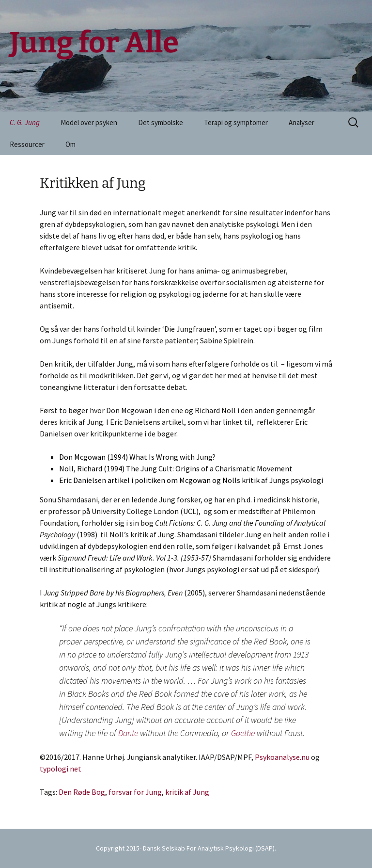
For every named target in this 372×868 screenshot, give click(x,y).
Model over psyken (89, 122)
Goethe (243, 733)
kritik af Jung (187, 792)
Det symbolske (161, 122)
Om (70, 144)
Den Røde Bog (82, 792)
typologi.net (61, 769)
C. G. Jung (25, 122)
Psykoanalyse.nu (282, 757)
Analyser (302, 122)
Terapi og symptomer (236, 122)
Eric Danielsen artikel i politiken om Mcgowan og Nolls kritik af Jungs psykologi (191, 480)
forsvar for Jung (135, 792)
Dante (128, 733)
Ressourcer (27, 144)
